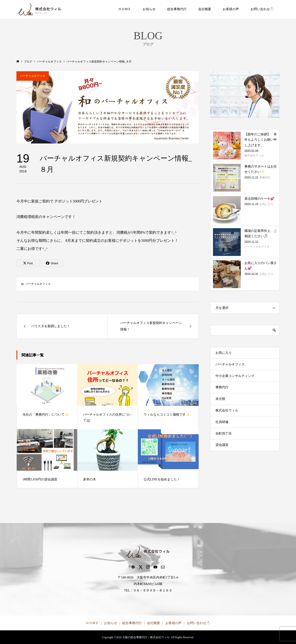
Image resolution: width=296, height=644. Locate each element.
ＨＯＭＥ (125, 9)
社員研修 (222, 422)
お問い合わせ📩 (262, 9)
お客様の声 (231, 9)
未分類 (220, 399)
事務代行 (222, 387)
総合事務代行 (177, 9)
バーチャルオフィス (33, 76)
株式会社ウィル (227, 410)
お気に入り (224, 353)
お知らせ (149, 9)
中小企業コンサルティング (235, 376)
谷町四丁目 (224, 434)
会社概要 (205, 9)
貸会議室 (222, 445)
